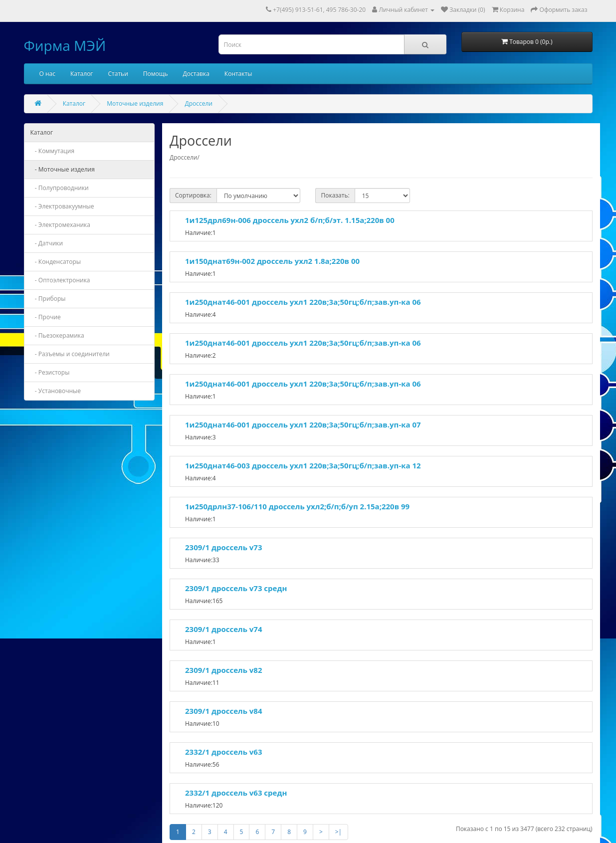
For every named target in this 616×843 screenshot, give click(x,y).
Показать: (335, 195)
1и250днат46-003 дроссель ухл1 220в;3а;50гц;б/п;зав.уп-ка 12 (303, 465)
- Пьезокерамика (57, 335)
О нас (47, 74)
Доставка (196, 74)
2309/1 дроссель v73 (223, 547)
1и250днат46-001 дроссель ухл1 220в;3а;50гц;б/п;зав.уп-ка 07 (303, 424)
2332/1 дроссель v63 (223, 752)
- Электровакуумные (62, 206)
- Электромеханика (61, 225)
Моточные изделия (135, 104)
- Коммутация (53, 151)
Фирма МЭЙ (65, 45)
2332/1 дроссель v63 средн (236, 793)
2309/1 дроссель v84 (223, 711)
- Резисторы (50, 372)
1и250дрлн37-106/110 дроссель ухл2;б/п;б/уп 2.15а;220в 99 (297, 506)
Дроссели (199, 104)
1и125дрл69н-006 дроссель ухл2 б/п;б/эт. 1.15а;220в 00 (290, 220)
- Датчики (47, 243)
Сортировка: (193, 195)
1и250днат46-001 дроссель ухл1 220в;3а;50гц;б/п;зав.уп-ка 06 (303, 302)
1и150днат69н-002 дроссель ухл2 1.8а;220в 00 (272, 261)
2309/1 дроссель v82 (223, 670)
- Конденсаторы (56, 262)
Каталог (82, 74)
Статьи (118, 74)
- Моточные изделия (63, 169)
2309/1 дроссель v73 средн (236, 588)
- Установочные (56, 391)
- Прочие (46, 317)
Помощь (156, 74)
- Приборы (48, 299)
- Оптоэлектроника (60, 280)
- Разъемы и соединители (70, 354)
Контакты (238, 74)
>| (338, 832)
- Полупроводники (60, 188)
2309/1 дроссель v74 (223, 629)
